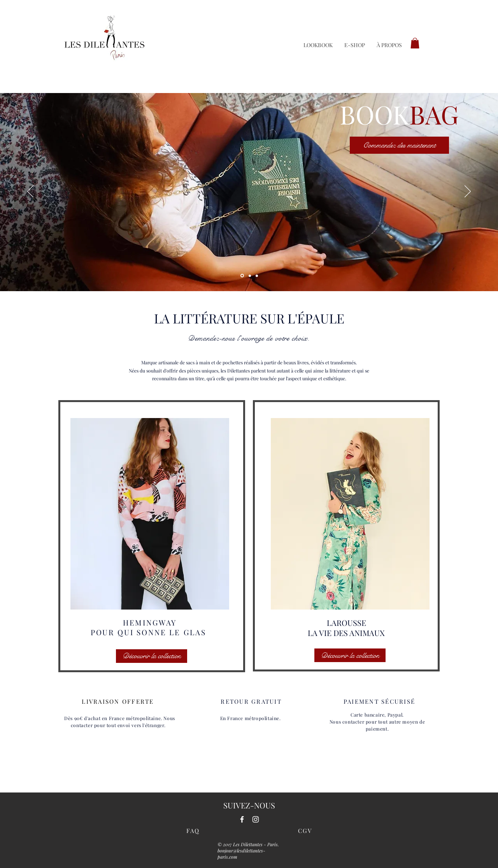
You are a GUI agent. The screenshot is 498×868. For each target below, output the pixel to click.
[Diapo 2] (257, 276)
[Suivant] (468, 192)
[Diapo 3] (250, 276)
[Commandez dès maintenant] (399, 145)
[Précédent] (30, 192)
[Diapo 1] (242, 276)
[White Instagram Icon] (256, 819)
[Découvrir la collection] (152, 656)
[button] (415, 43)
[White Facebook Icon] (242, 819)
